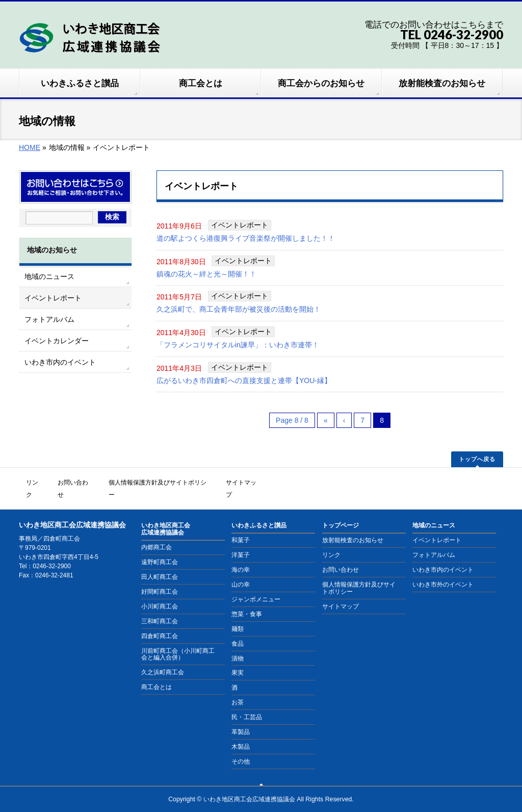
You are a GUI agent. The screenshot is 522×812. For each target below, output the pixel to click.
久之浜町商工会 (163, 659)
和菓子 (241, 527)
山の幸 (241, 572)
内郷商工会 (156, 535)
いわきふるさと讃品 (259, 513)
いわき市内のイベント (60, 362)
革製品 (241, 719)
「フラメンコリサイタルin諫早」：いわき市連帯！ (238, 345)
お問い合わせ (80, 483)
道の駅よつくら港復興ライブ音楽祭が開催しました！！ (246, 238)
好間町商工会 (160, 579)
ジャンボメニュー (256, 587)
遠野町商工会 (160, 549)
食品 (238, 630)
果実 (238, 660)
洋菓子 (241, 542)
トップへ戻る (477, 460)
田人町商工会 (160, 564)
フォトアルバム (49, 319)
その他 (241, 748)
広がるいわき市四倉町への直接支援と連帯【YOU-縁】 (244, 381)
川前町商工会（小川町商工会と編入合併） (178, 641)
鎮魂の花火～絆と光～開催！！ (206, 274)
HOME (30, 147)
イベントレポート (240, 225)
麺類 (238, 616)
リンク (36, 483)
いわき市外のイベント (443, 572)
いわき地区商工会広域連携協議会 (166, 516)
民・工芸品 (247, 704)
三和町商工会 (160, 608)
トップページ (341, 513)
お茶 (238, 690)
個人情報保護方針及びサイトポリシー (166, 483)
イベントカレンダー (57, 341)
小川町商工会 (160, 593)
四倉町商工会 (160, 623)
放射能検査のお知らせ (353, 527)
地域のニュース (49, 276)
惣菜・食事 (247, 601)
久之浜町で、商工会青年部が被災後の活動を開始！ (239, 310)
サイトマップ (252, 483)
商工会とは (156, 674)
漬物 (238, 645)
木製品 (241, 734)
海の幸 (241, 557)
